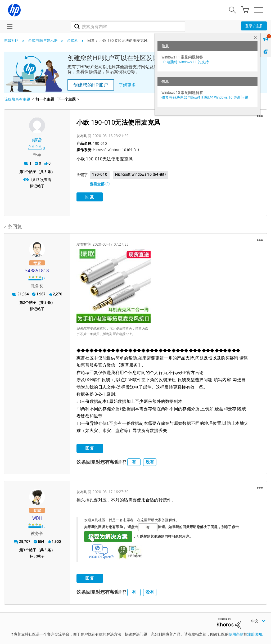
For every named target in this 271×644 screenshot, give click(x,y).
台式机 (73, 40)
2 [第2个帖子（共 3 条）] (24, 303)
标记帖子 (37, 186)
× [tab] (255, 37)
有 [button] (134, 462)
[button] (260, 116)
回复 (90, 197)
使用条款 (236, 634)
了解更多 (127, 85)
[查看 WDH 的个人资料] (37, 518)
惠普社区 (11, 40)
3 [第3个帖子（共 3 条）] (24, 550)
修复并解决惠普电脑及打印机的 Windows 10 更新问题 (205, 97)
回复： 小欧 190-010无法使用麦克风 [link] (117, 40)
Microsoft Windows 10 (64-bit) (140, 174)
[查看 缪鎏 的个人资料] (37, 140)
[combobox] (128, 26)
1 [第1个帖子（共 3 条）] (24, 172)
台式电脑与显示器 (43, 40)
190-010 (100, 174)
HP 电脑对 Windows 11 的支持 (185, 62)
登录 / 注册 (254, 26)
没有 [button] (150, 462)
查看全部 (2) (100, 184)
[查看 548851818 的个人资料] (37, 271)
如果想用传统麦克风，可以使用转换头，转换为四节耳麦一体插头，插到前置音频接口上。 (112, 331)
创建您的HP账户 (91, 85)
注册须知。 (256, 634)
